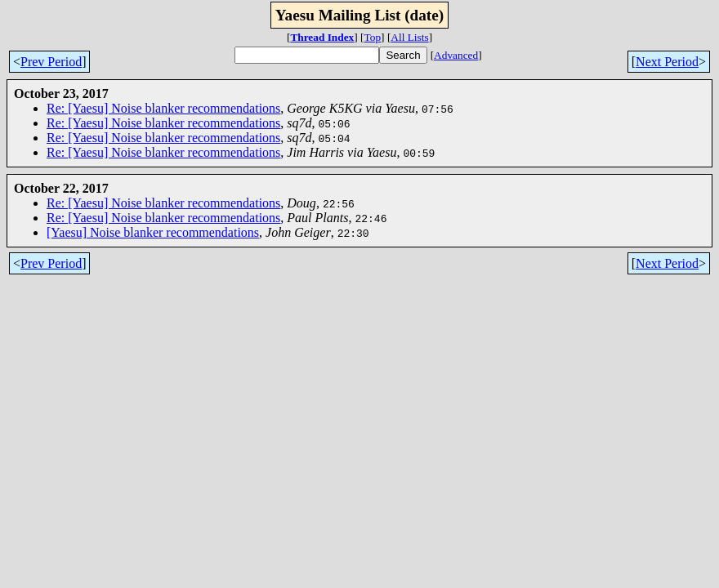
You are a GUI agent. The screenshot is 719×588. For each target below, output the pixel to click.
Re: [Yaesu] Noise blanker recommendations (163, 108)
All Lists (409, 37)
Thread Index (322, 37)
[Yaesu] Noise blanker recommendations (153, 232)
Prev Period (51, 62)
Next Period (667, 62)
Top (373, 37)
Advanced (456, 55)
